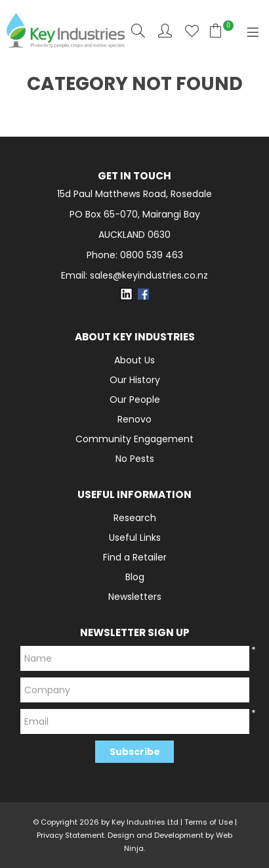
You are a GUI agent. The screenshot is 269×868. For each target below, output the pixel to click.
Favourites (192, 31)
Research (135, 518)
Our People (135, 400)
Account (165, 31)
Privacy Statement (71, 835)
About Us (134, 360)
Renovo (134, 419)
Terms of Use (209, 822)
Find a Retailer (135, 557)
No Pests (135, 459)
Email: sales (134, 276)
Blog (135, 577)
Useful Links (135, 537)
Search (138, 31)
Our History (135, 380)
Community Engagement (134, 439)
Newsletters (135, 597)
